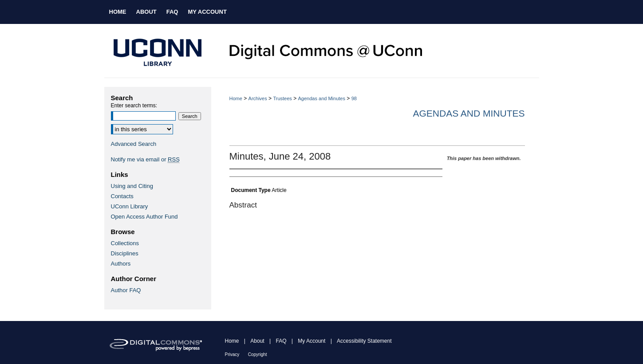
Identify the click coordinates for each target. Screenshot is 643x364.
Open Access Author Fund (144, 217)
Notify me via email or (145, 159)
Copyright (258, 354)
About (257, 341)
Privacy (232, 354)
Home (236, 98)
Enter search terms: (134, 106)
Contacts (122, 196)
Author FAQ (126, 290)
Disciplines (125, 253)
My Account (312, 341)
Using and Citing (132, 186)
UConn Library (130, 206)
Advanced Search (134, 144)
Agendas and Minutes (322, 98)
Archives (258, 98)
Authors (121, 264)
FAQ (281, 341)
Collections (125, 243)
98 (354, 98)
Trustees (282, 98)
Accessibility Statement (364, 341)
